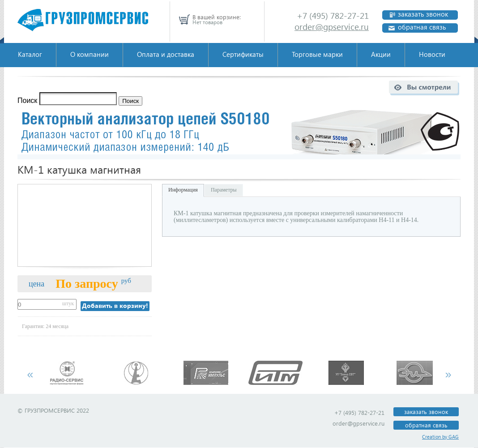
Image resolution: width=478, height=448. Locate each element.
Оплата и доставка (166, 54)
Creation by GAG (440, 437)
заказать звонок (423, 14)
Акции (381, 54)
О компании (90, 54)
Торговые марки (317, 54)
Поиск (27, 100)
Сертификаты (243, 54)
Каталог (30, 54)
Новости (432, 54)
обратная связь (422, 27)
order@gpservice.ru (332, 27)
